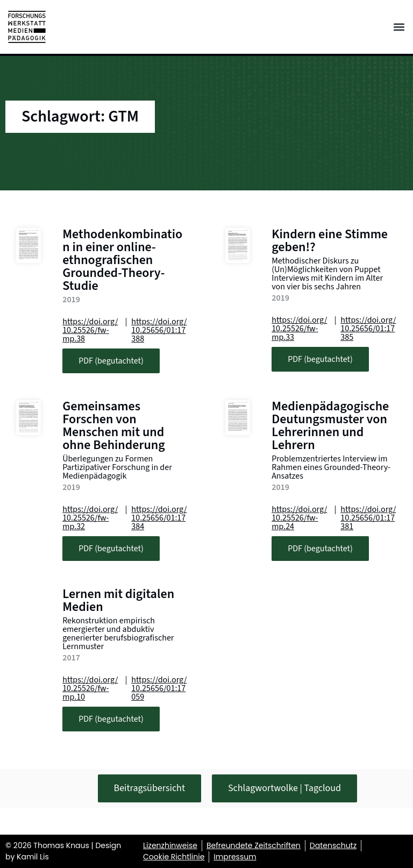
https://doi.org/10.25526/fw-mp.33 (299, 329)
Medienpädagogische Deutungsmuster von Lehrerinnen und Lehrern (330, 426)
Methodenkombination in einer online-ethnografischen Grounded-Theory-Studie (122, 260)
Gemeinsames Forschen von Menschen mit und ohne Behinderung (114, 426)
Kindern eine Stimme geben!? (330, 241)
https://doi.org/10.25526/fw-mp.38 (90, 330)
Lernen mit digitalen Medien (118, 600)
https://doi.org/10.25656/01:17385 (368, 329)
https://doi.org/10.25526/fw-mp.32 (90, 518)
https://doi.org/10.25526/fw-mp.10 (90, 688)
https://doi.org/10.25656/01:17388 (159, 330)
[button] (399, 27)
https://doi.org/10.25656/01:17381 (368, 518)
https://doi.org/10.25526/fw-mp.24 (299, 518)
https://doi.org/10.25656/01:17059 (159, 688)
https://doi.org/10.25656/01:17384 (159, 518)
